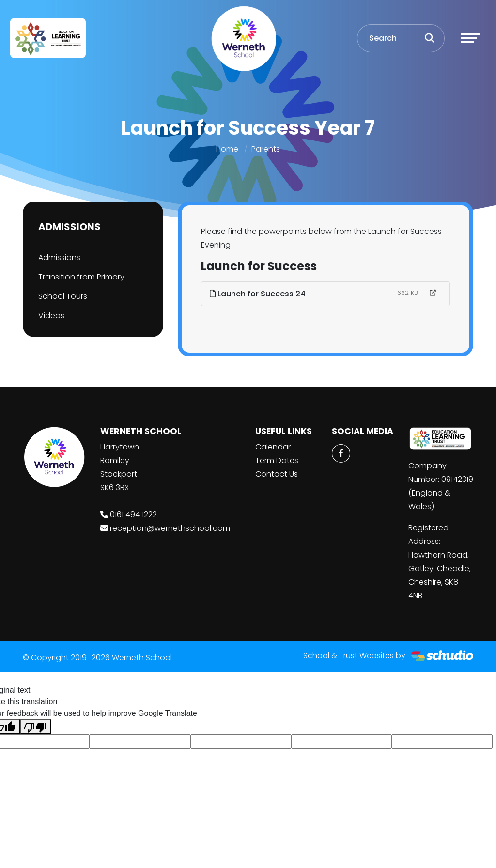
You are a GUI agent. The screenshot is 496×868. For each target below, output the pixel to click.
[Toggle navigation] (470, 38)
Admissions (59, 257)
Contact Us (277, 474)
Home (227, 149)
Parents (266, 149)
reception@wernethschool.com (170, 528)
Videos (51, 316)
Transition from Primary (81, 277)
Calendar (273, 447)
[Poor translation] (35, 727)
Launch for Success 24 (258, 294)
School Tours (63, 296)
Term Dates (277, 460)
